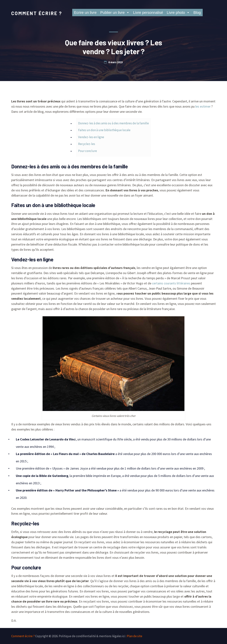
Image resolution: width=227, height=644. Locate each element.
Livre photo (178, 13)
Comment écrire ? (37, 13)
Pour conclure (88, 151)
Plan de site (135, 636)
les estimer (203, 106)
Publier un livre (115, 13)
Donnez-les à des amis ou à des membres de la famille (113, 123)
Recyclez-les (87, 144)
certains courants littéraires (171, 283)
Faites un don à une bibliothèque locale (104, 130)
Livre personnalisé (148, 13)
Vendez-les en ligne (91, 137)
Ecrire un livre (85, 13)
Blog (197, 13)
